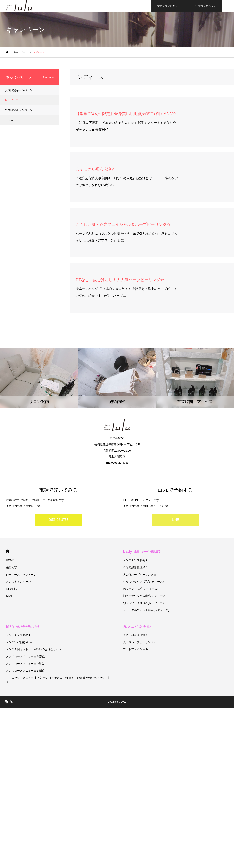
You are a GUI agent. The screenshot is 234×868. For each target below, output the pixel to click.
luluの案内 (12, 589)
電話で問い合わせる (169, 6)
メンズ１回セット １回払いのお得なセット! (34, 649)
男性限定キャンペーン (19, 110)
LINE (176, 520)
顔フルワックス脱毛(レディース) (143, 603)
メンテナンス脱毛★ (135, 560)
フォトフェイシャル (135, 649)
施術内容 (11, 567)
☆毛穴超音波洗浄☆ (135, 567)
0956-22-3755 (58, 520)
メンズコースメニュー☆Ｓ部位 (25, 656)
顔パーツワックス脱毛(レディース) (145, 596)
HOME (8, 551)
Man (23, 626)
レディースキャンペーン (21, 575)
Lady (142, 551)
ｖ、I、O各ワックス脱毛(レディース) (146, 610)
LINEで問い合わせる (204, 6)
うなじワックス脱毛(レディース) (143, 582)
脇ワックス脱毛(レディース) (140, 589)
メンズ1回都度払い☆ (19, 642)
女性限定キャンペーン (19, 90)
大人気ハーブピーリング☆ (140, 575)
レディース (12, 100)
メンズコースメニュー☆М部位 (25, 664)
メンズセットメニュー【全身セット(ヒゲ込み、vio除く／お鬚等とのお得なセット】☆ (58, 680)
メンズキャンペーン (18, 582)
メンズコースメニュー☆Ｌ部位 (25, 671)
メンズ (9, 120)
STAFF (10, 596)
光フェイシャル (137, 626)
